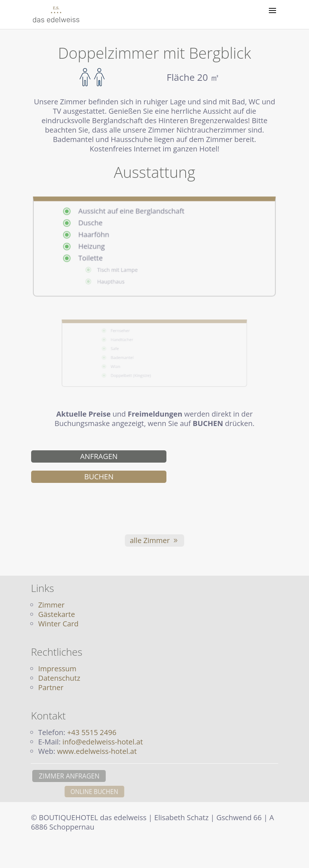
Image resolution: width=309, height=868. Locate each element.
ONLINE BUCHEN (130, 792)
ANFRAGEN (99, 456)
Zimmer (51, 605)
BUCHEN (99, 477)
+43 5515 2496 (92, 732)
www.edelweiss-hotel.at (97, 751)
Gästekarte (56, 614)
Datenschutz (59, 678)
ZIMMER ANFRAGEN (64, 776)
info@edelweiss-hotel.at (103, 742)
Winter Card (58, 624)
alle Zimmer (150, 540)
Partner (51, 687)
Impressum (57, 669)
